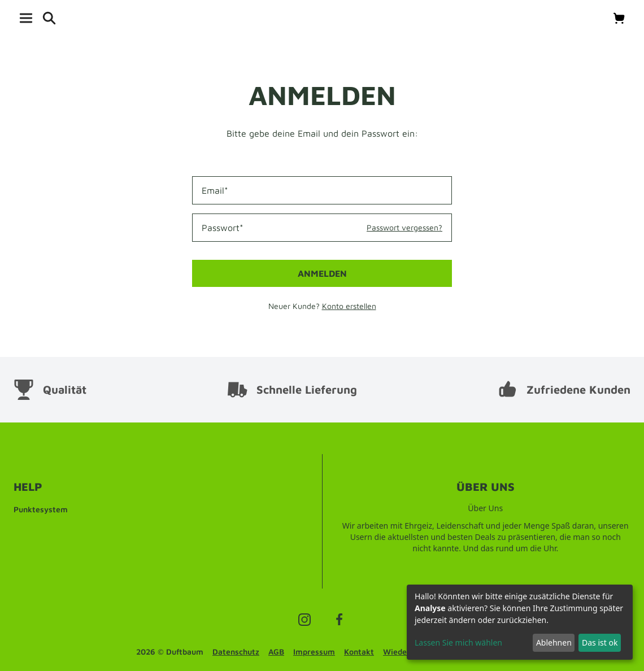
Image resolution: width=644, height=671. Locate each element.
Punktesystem (41, 509)
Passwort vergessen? (404, 227)
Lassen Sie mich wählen (458, 642)
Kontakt (359, 652)
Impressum (314, 652)
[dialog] (520, 622)
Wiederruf (402, 652)
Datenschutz (236, 652)
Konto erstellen (349, 306)
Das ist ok (600, 642)
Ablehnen (554, 642)
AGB (276, 652)
